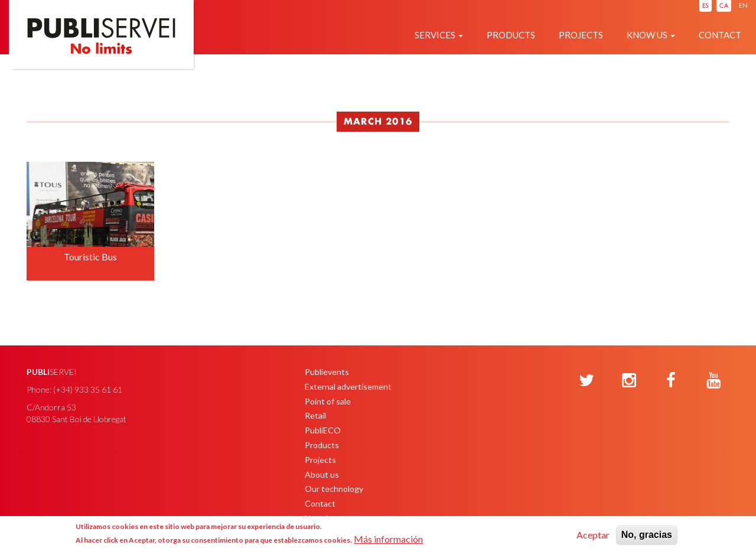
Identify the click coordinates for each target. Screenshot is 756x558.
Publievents (327, 372)
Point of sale (328, 401)
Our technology (334, 489)
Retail (315, 415)
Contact (720, 35)
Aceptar (593, 535)
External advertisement (348, 386)
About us (322, 474)
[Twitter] (586, 381)
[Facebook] (671, 381)
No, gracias (647, 535)
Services (439, 35)
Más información (388, 539)
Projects (581, 35)
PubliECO (323, 430)
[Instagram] (629, 381)
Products (511, 35)
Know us (651, 35)
